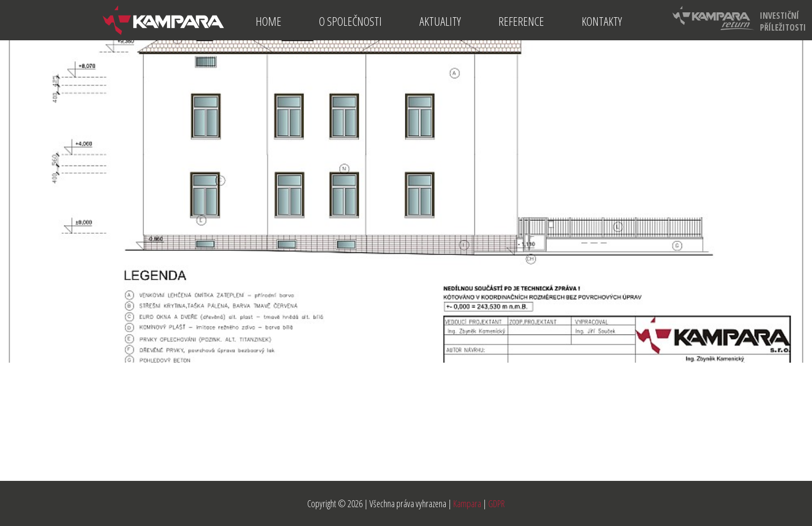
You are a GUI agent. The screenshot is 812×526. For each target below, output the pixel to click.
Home (269, 21)
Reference (521, 21)
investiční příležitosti (739, 20)
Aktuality (440, 21)
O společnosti (350, 21)
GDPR (496, 503)
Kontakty (602, 21)
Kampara (467, 503)
